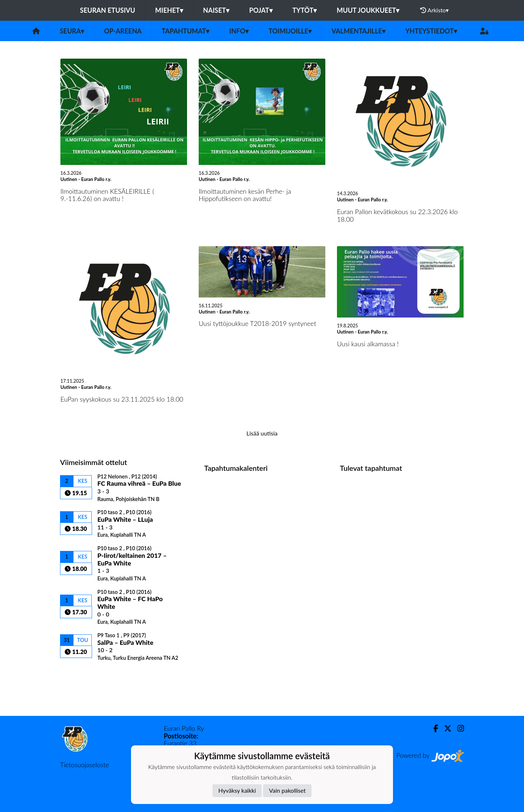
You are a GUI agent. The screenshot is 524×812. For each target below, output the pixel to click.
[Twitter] (445, 728)
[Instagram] (458, 728)
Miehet (169, 10)
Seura (72, 31)
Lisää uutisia (262, 433)
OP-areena (123, 31)
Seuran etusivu (108, 10)
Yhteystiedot (431, 31)
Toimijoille (290, 31)
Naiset (216, 10)
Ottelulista (78, 674)
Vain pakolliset (287, 790)
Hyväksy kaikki (237, 790)
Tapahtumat (185, 31)
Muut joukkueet (368, 10)
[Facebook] (433, 728)
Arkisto (434, 10)
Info (239, 31)
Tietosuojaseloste (84, 765)
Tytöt (305, 10)
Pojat (261, 10)
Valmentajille (358, 31)
